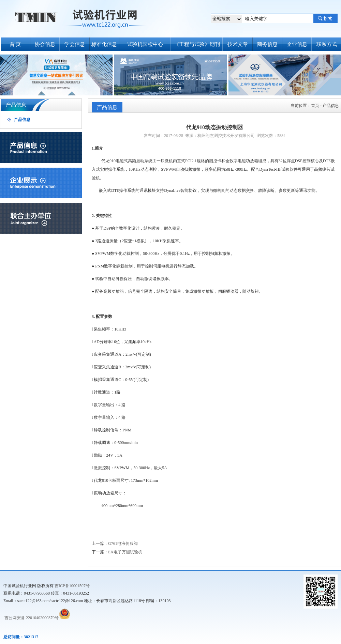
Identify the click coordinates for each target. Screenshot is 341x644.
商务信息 (267, 44)
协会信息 (45, 44)
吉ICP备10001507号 (72, 586)
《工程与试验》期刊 (197, 44)
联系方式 (327, 44)
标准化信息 (104, 44)
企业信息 (297, 44)
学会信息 (75, 44)
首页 (315, 106)
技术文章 (238, 44)
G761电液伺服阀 (123, 543)
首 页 (15, 44)
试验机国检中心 (145, 44)
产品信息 (22, 120)
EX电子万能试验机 (125, 552)
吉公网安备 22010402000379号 (31, 618)
